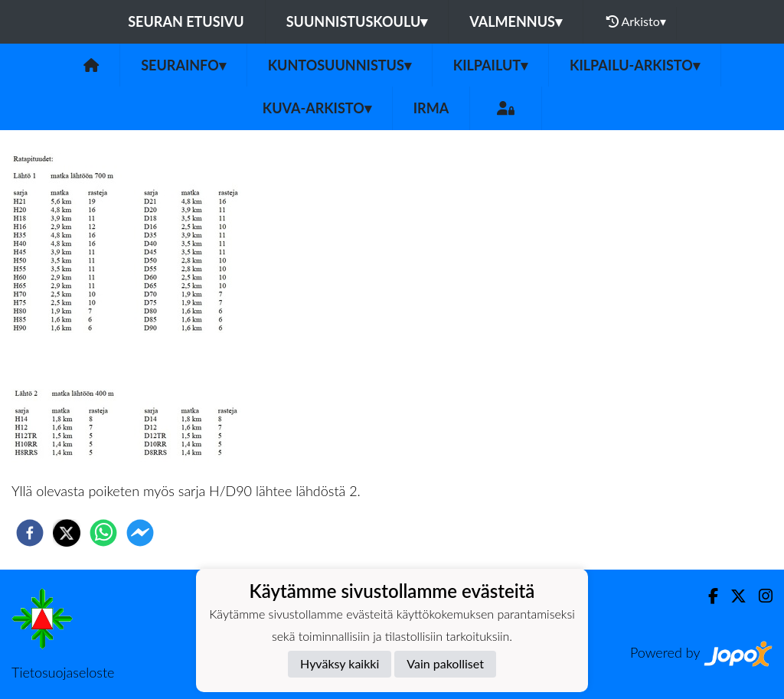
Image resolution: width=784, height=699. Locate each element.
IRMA (431, 108)
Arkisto (636, 21)
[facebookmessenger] (140, 533)
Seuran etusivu (186, 21)
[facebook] (30, 533)
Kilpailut (490, 65)
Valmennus (516, 21)
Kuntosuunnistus (340, 65)
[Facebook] (707, 596)
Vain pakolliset (445, 663)
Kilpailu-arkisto (635, 65)
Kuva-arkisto (317, 108)
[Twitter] (732, 596)
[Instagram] (759, 596)
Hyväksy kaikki (340, 663)
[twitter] (67, 533)
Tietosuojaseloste (63, 672)
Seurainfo (183, 65)
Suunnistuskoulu (357, 21)
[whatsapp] (103, 533)
